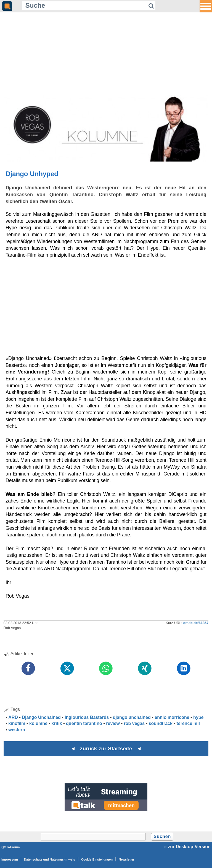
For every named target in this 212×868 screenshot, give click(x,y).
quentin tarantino (84, 723)
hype (198, 717)
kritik (57, 723)
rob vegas (134, 723)
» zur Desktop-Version (187, 847)
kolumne (38, 723)
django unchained (132, 717)
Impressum (10, 859)
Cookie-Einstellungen (97, 859)
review (113, 723)
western (17, 730)
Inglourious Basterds (87, 717)
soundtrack (161, 723)
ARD (13, 717)
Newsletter (127, 859)
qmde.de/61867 (196, 623)
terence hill (188, 723)
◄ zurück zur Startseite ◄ (106, 749)
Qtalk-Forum (11, 847)
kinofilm (17, 723)
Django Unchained (41, 717)
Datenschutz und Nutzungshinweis (50, 859)
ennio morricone (172, 717)
